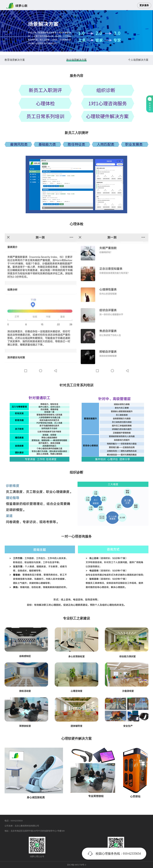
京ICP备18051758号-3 (77, 865)
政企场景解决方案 (76, 60)
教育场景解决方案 (15, 60)
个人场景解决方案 (138, 60)
